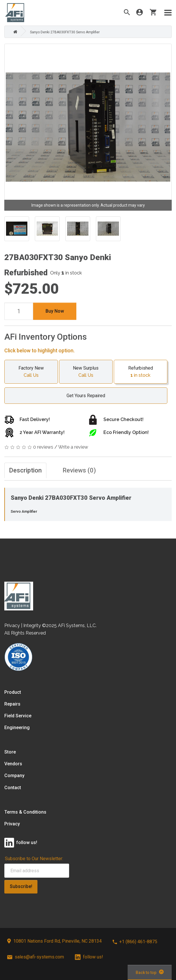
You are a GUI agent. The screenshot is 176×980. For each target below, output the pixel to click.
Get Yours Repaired (83, 396)
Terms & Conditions (25, 812)
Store (10, 752)
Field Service (18, 716)
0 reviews (43, 447)
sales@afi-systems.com (36, 957)
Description (25, 470)
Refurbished (141, 372)
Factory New (31, 372)
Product (13, 692)
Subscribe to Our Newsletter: (34, 859)
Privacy (12, 824)
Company (14, 776)
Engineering (17, 728)
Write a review (73, 447)
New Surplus (86, 372)
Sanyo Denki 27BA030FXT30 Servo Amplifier (65, 32)
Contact (13, 788)
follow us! (89, 957)
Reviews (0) (79, 470)
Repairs (12, 704)
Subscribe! (21, 886)
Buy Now (55, 311)
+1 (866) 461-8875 (135, 942)
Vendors (13, 764)
